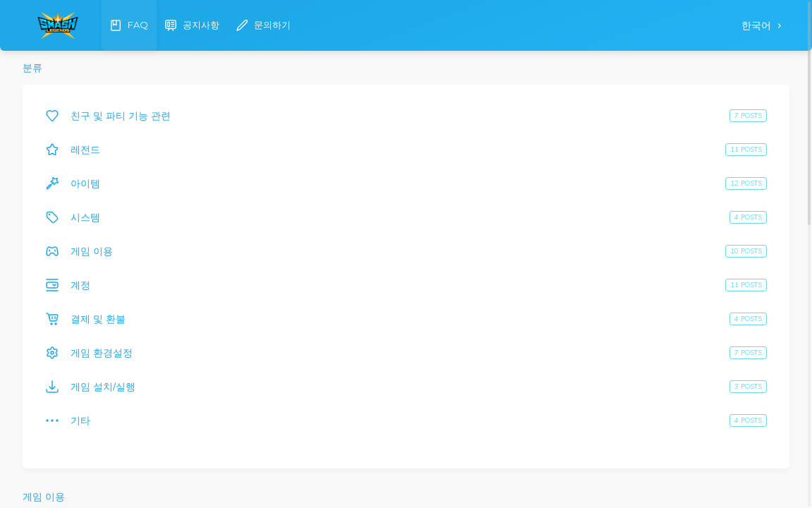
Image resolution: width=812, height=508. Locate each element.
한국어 (758, 26)
